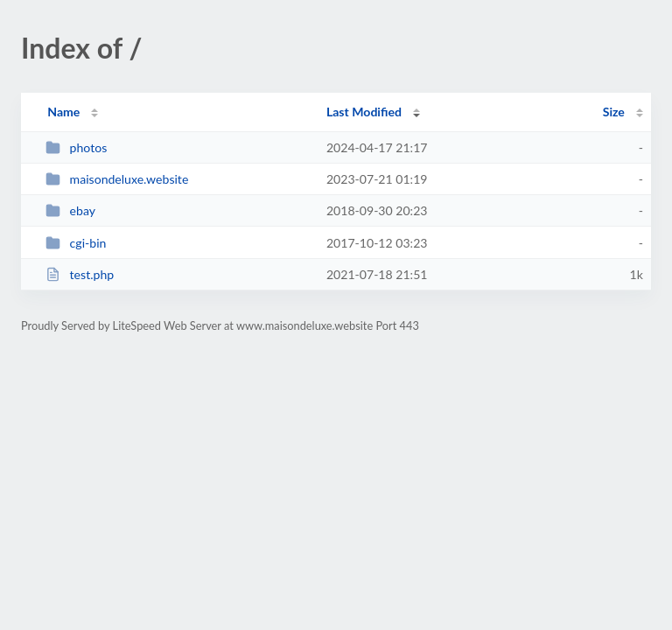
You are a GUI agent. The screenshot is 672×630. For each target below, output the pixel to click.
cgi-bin (76, 243)
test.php (80, 274)
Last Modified (364, 112)
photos (76, 147)
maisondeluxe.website (117, 179)
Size (614, 112)
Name (63, 112)
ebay (70, 210)
